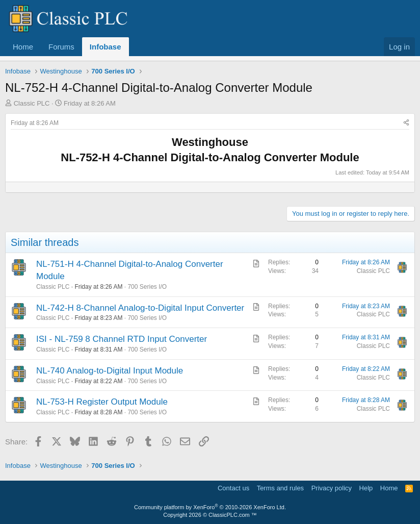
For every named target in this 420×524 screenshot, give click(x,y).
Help (366, 488)
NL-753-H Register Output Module (102, 402)
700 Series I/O (147, 287)
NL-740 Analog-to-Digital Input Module (110, 371)
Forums (61, 47)
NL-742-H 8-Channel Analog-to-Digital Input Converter (140, 308)
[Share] (406, 123)
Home (23, 47)
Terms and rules (280, 488)
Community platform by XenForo (210, 507)
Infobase (106, 47)
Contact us (233, 488)
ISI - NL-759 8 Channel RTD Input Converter (122, 339)
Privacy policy (332, 488)
